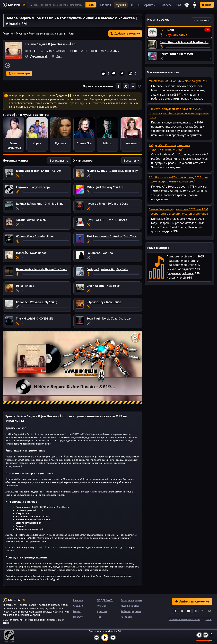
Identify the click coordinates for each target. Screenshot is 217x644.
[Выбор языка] (187, 5)
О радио (78, 606)
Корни (37, 143)
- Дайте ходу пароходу (112, 171)
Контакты (126, 617)
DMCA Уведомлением (42, 107)
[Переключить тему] (195, 5)
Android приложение (192, 601)
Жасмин (131, 143)
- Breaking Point (35, 236)
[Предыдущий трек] (97, 638)
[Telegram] (182, 611)
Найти (91, 5)
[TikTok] (175, 611)
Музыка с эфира (130, 606)
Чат (179, 5)
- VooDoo (100, 253)
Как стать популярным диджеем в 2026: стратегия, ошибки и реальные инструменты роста (179, 113)
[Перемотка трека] (76, 65)
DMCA (209, 619)
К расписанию (202, 20)
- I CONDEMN (34, 319)
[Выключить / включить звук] (199, 635)
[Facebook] (202, 611)
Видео (77, 611)
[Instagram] (195, 611)
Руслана (61, 143)
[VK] (209, 611)
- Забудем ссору (33, 187)
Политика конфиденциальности (185, 619)
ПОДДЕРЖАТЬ (105, 600)
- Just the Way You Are (105, 187)
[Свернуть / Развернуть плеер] (211, 634)
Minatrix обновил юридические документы (178, 81)
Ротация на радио (131, 600)
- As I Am (39, 171)
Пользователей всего (181, 256)
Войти (207, 5)
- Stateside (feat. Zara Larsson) (117, 236)
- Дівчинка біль (31, 220)
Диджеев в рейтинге (180, 273)
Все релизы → (59, 161)
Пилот (170, 30)
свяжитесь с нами (104, 103)
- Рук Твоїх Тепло (104, 302)
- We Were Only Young (37, 302)
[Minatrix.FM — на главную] (14, 5)
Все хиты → (132, 161)
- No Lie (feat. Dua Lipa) (109, 319)
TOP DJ (135, 5)
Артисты (150, 5)
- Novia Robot (31, 253)
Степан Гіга (84, 143)
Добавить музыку (125, 34)
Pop (31, 34)
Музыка (121, 5)
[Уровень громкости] (204, 641)
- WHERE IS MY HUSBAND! (107, 220)
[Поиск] (62, 5)
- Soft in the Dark (107, 204)
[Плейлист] (206, 635)
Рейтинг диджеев (131, 611)
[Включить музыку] (105, 638)
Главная (105, 5)
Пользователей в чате (181, 261)
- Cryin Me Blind (40, 204)
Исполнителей (176, 278)
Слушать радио (176, 35)
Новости (166, 5)
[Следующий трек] (113, 638)
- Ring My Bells (107, 269)
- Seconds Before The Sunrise (43, 269)
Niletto (108, 143)
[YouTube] (189, 611)
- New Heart (104, 286)
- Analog (25, 286)
